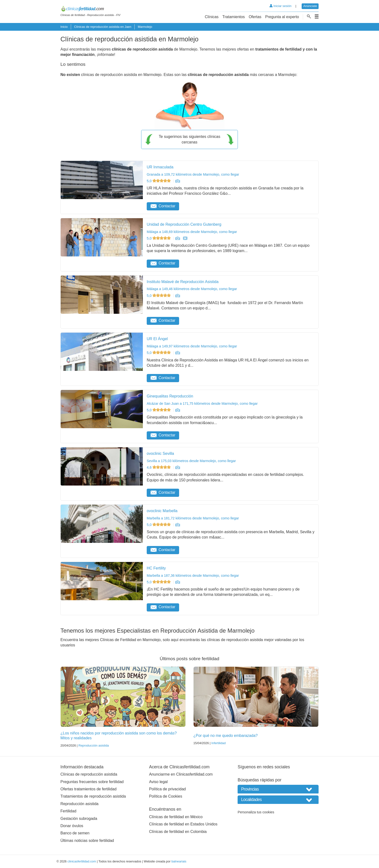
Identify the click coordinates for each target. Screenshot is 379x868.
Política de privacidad (168, 789)
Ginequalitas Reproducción (170, 396)
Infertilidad (218, 743)
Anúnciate (310, 6)
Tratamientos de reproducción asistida (93, 796)
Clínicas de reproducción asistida (89, 774)
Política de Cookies (166, 796)
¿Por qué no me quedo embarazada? (226, 736)
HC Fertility (156, 568)
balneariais (179, 861)
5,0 (159, 181)
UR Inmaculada (160, 167)
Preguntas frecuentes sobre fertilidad (92, 782)
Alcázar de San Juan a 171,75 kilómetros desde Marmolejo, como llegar (202, 404)
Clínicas (212, 17)
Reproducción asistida (94, 745)
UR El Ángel (157, 339)
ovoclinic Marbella (162, 511)
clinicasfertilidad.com (82, 861)
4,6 (159, 467)
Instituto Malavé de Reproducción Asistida (183, 282)
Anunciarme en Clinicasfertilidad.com (181, 774)
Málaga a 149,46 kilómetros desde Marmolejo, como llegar (192, 289)
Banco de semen (75, 833)
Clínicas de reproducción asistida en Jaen (103, 27)
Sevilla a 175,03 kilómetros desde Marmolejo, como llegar (191, 461)
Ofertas (255, 17)
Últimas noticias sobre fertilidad (87, 841)
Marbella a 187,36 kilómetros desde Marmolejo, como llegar (193, 576)
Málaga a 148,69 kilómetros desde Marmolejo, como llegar (192, 232)
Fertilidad (68, 811)
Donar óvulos (72, 826)
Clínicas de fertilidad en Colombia (178, 832)
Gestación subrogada (79, 819)
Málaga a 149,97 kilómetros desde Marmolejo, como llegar (192, 346)
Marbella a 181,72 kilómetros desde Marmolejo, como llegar (193, 518)
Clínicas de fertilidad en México (176, 817)
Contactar (163, 206)
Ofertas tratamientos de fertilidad (88, 789)
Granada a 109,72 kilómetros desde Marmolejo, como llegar (193, 174)
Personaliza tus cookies (256, 812)
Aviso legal (158, 782)
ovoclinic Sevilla (160, 453)
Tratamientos (234, 17)
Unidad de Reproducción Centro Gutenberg (184, 224)
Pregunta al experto (282, 17)
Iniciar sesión (281, 6)
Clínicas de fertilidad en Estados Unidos (183, 824)
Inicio (64, 27)
